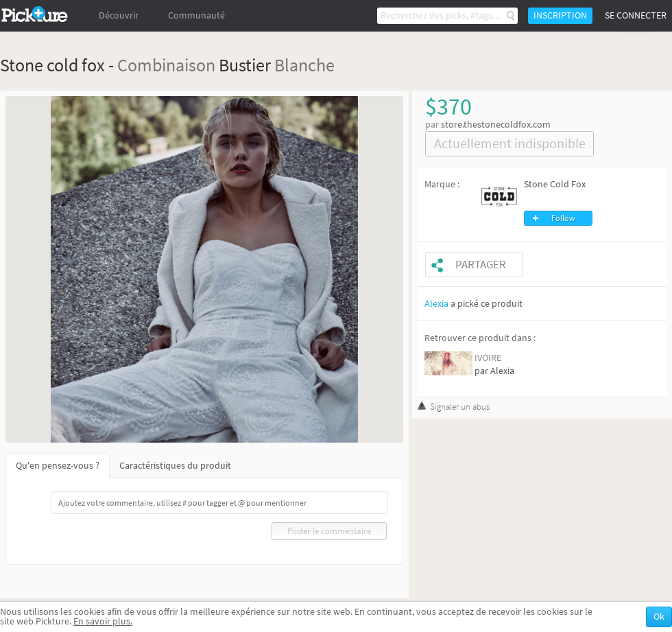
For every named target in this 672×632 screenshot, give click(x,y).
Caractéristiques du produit (175, 466)
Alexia (436, 304)
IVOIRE (488, 358)
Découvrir (119, 15)
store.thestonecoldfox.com (496, 125)
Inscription (560, 15)
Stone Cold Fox (555, 184)
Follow (563, 218)
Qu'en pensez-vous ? (58, 466)
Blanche (304, 65)
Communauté (196, 15)
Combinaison (166, 65)
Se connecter (636, 15)
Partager (481, 265)
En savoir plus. (103, 621)
